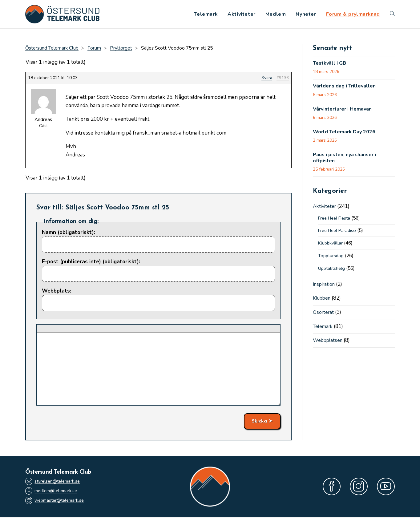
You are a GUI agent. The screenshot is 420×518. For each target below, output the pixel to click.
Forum (94, 49)
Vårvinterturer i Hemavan (345, 111)
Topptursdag (331, 259)
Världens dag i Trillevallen (346, 88)
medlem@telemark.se (54, 492)
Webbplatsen (329, 343)
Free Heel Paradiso (339, 233)
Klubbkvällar (331, 246)
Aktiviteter (325, 210)
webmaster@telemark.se (57, 502)
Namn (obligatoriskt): (69, 233)
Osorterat (324, 315)
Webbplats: (57, 292)
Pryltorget (121, 49)
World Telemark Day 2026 (346, 134)
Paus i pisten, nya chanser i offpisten (347, 161)
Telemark (324, 329)
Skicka (259, 422)
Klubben (323, 301)
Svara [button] (267, 79)
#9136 (283, 79)
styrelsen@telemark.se (55, 482)
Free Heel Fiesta (336, 221)
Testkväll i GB (330, 65)
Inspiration (325, 287)
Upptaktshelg (332, 271)
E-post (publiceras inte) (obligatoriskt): (91, 263)
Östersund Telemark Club (52, 49)
